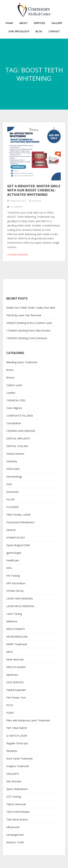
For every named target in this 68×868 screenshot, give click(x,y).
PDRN (10, 713)
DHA (9, 484)
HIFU (9, 568)
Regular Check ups (17, 743)
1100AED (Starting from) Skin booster (28, 330)
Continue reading (18, 255)
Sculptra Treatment (18, 766)
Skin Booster (14, 781)
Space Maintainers (17, 789)
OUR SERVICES (15, 682)
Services (39, 23)
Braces (10, 377)
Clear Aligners (14, 408)
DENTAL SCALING (17, 446)
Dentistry (12, 461)
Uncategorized (15, 835)
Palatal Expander (16, 690)
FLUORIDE (13, 507)
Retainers (12, 751)
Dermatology (14, 477)
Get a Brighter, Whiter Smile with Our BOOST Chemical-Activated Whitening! (34, 190)
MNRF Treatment (17, 644)
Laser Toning (14, 614)
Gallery (57, 23)
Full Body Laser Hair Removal (24, 315)
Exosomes (13, 492)
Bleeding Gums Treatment (22, 362)
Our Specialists (19, 32)
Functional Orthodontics (20, 522)
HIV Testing (13, 576)
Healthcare (13, 560)
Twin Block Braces (17, 819)
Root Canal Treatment (19, 759)
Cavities (11, 393)
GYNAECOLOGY (16, 538)
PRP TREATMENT (17, 728)
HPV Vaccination (16, 583)
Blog (39, 32)
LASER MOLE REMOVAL (20, 606)
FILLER (10, 499)
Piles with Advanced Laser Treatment (28, 720)
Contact (54, 32)
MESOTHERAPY (16, 629)
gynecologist (14, 553)
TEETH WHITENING (18, 812)
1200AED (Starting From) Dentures (27, 338)
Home (9, 23)
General (11, 530)
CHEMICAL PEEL (16, 400)
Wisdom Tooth (15, 842)
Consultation (14, 423)
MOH (9, 652)
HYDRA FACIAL (15, 591)
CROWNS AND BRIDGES (21, 431)
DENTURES (13, 469)
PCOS (10, 705)
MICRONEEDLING (17, 637)
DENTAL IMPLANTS (18, 438)
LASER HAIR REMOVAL (20, 598)
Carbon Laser (14, 385)
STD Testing (14, 797)
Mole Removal (15, 659)
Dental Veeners (15, 454)
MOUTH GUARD (16, 667)
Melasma (12, 621)
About (23, 23)
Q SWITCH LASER (17, 736)
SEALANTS (13, 774)
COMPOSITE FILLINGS (20, 416)
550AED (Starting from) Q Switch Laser (29, 323)
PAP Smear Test (16, 698)
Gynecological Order (18, 545)
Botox (10, 370)
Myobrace (12, 675)
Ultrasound (13, 827)
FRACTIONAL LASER (18, 515)
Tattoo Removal (16, 804)
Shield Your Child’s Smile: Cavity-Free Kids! (31, 308)
